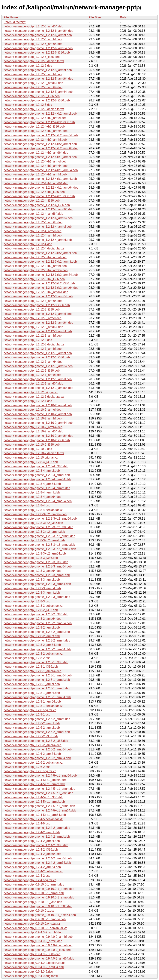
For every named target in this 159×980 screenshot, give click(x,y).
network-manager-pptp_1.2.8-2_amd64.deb (33, 619)
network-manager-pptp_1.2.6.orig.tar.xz (30, 771)
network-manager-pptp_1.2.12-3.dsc (28, 340)
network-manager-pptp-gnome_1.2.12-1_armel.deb (38, 379)
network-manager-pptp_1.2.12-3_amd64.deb (33, 327)
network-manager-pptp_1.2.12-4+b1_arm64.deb (36, 166)
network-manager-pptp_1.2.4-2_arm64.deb (32, 867)
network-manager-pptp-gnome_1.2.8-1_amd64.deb (38, 675)
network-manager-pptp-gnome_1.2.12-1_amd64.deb (38, 388)
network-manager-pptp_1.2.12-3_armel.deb (33, 318)
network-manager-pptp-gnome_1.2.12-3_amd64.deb (38, 323)
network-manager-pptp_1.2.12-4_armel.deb (33, 231)
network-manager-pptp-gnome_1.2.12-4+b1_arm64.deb (41, 170)
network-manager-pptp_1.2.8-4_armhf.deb (32, 492)
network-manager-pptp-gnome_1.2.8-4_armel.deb (37, 475)
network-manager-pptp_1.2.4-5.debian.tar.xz (33, 819)
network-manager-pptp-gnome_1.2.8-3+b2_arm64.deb (40, 549)
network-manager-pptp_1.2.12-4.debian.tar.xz (34, 248)
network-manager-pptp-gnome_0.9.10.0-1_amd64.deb (40, 915)
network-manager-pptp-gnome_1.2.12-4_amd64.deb (38, 209)
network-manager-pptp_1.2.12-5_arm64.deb (33, 87)
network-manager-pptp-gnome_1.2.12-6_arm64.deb (38, 48)
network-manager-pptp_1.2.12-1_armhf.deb (33, 349)
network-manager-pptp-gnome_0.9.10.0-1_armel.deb (39, 897)
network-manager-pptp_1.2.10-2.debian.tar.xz (34, 453)
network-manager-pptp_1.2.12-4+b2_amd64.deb (36, 153)
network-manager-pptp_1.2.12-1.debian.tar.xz (34, 397)
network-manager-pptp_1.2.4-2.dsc (27, 876)
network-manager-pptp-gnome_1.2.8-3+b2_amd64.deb (40, 519)
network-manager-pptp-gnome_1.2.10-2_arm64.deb (38, 423)
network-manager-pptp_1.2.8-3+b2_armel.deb (34, 540)
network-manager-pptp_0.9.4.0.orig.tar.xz (31, 976)
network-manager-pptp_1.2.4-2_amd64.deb (33, 854)
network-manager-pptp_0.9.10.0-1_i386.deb (33, 902)
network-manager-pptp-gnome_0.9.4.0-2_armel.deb (38, 945)
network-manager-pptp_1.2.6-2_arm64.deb (32, 754)
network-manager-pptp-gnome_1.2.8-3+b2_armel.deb (39, 545)
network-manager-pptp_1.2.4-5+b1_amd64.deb (35, 780)
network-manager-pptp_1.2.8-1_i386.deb (31, 667)
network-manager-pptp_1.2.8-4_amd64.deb (33, 497)
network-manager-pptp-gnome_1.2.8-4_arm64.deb (37, 479)
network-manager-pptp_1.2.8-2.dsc (27, 658)
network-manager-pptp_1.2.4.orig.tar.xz (30, 880)
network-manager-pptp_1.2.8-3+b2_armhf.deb (34, 532)
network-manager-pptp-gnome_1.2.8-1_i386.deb (36, 662)
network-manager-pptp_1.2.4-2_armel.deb (32, 841)
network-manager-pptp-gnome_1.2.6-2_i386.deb (36, 741)
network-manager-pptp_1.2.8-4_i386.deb (31, 462)
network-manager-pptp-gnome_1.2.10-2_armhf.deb (38, 414)
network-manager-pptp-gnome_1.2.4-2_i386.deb (36, 845)
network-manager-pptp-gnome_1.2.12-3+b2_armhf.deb (40, 262)
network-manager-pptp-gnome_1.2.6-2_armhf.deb (37, 719)
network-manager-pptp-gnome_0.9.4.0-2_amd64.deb (39, 958)
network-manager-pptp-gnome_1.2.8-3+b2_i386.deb (38, 527)
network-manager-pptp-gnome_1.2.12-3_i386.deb (37, 305)
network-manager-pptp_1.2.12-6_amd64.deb (33, 26)
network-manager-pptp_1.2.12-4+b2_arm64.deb (36, 131)
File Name (11, 17)
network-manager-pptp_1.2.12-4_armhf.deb (33, 235)
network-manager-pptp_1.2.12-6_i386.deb (32, 57)
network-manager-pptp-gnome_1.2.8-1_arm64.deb (37, 697)
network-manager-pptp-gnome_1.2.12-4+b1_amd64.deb (41, 188)
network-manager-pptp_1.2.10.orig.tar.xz (31, 458)
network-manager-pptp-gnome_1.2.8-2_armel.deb (37, 632)
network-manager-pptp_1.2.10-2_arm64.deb (33, 427)
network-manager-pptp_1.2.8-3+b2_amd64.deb (35, 514)
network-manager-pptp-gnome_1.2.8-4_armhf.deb (37, 488)
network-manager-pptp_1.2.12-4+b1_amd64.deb (36, 183)
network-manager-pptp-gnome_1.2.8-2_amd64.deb (38, 623)
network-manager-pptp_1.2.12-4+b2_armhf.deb (35, 140)
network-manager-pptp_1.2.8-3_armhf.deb (32, 593)
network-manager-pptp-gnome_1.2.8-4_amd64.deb (38, 501)
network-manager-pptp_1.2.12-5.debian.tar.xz (34, 109)
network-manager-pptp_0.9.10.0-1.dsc (29, 911)
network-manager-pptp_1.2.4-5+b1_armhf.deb (34, 784)
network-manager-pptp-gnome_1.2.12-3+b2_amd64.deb (41, 288)
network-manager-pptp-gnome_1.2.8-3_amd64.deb (38, 566)
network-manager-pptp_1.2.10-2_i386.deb (32, 445)
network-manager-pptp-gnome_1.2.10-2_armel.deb (38, 405)
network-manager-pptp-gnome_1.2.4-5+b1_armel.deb (39, 806)
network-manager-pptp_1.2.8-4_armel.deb (32, 471)
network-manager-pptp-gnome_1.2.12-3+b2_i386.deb (39, 283)
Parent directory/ (15, 22)
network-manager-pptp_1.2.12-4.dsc (28, 244)
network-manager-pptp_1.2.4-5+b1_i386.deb (33, 797)
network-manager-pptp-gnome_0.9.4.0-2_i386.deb (37, 950)
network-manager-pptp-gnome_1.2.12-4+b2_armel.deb (40, 114)
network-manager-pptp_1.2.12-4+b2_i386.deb (34, 127)
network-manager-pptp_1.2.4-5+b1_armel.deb (34, 802)
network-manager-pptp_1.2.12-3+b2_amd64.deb (36, 292)
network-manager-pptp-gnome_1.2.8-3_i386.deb (36, 562)
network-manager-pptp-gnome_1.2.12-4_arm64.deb (38, 218)
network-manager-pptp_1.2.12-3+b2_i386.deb (34, 279)
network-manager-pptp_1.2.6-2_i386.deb (31, 736)
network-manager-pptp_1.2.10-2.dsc (28, 449)
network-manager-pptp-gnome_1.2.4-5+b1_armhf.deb (39, 789)
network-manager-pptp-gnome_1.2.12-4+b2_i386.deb (39, 122)
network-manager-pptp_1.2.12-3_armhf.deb (33, 336)
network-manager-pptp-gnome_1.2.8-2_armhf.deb (37, 640)
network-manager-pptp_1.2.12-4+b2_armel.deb (35, 118)
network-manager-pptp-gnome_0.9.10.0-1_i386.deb (38, 906)
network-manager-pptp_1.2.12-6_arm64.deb (33, 44)
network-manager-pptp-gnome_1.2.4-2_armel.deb (37, 837)
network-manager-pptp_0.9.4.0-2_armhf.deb (33, 932)
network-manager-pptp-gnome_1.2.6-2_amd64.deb (38, 749)
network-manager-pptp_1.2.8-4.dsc (27, 505)
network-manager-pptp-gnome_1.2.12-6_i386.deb (37, 53)
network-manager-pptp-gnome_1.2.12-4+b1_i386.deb (39, 196)
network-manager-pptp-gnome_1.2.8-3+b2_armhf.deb (39, 536)
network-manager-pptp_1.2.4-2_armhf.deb (32, 832)
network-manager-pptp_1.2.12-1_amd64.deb (33, 383)
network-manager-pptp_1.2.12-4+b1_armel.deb (35, 161)
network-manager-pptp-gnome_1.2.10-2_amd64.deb (38, 436)
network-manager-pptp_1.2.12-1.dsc (28, 401)
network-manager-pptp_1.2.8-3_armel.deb (32, 580)
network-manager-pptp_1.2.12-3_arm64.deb (33, 301)
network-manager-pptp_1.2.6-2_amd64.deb (33, 745)
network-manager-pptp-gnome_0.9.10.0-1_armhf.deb (39, 889)
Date (123, 17)
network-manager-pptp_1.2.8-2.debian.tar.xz (33, 654)
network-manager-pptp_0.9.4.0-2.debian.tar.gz (34, 963)
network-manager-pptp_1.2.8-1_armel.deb (32, 684)
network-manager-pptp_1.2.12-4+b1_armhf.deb (35, 174)
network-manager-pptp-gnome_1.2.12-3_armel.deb (38, 314)
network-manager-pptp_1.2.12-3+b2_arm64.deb (36, 270)
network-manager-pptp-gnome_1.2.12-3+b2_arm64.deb (41, 275)
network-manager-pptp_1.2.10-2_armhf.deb (33, 418)
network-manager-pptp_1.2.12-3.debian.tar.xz (34, 344)
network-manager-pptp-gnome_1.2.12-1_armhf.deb (38, 353)
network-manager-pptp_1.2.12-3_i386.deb (32, 309)
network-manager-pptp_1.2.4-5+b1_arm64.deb (35, 815)
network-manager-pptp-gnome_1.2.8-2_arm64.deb (37, 649)
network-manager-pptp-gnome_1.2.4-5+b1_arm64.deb (40, 810)
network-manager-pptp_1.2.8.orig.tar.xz (30, 710)
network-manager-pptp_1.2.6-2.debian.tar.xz (33, 763)
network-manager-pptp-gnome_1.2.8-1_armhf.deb (37, 688)
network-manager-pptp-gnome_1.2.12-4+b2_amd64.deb (41, 148)
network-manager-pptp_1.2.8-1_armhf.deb (32, 693)
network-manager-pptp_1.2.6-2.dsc (27, 767)
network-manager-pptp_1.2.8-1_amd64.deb (33, 671)
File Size (95, 17)
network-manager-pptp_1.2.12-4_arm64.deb (33, 222)
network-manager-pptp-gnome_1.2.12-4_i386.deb (37, 205)
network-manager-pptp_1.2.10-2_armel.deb (33, 410)
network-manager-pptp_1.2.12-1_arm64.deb (33, 362)
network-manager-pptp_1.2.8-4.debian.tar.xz (33, 510)
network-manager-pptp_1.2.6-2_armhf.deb (32, 723)
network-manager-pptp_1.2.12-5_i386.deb (32, 96)
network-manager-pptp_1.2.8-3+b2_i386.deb (33, 523)
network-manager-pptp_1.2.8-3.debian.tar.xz (33, 606)
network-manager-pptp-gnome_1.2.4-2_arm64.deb (37, 863)
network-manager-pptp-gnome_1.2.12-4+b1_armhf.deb (40, 179)
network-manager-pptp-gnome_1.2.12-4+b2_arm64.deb (41, 135)
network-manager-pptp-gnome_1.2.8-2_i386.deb (36, 614)
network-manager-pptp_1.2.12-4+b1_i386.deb (34, 192)
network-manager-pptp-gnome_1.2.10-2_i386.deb (37, 440)
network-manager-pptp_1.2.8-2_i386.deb (31, 610)
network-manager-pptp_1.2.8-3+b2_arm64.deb (35, 553)
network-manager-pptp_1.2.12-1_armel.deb (33, 375)
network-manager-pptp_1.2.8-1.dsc (27, 714)
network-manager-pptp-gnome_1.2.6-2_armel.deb (37, 732)
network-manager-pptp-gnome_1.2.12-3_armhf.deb (38, 331)
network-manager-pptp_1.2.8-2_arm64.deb (32, 645)
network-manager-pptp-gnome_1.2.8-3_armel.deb (37, 575)
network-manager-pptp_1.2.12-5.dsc (28, 105)
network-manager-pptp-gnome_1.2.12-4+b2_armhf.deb (40, 144)
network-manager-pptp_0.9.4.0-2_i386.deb (32, 954)
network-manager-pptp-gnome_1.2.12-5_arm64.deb (38, 92)
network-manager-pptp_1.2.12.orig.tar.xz (31, 392)
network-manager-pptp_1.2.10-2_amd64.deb (33, 431)
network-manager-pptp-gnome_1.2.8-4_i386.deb (36, 466)
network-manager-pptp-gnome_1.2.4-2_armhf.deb (37, 828)
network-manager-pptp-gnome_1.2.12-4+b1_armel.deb (40, 157)
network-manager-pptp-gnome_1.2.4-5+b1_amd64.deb (40, 776)
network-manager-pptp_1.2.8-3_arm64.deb (32, 588)
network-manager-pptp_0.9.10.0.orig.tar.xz (32, 924)
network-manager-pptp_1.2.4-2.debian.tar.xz (33, 871)
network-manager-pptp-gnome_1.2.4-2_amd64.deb (38, 858)
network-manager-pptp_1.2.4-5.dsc (27, 823)
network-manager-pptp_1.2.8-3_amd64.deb (33, 571)
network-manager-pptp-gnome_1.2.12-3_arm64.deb (38, 296)
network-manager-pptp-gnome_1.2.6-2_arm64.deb (37, 758)
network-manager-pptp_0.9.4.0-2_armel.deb (33, 941)
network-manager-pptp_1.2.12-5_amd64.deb (33, 83)
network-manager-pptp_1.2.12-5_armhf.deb (33, 74)
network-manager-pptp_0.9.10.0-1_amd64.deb (35, 919)
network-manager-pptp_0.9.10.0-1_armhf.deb (34, 884)
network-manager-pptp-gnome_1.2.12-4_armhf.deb (38, 240)
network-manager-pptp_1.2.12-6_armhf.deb (33, 39)
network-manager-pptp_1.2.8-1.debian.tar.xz (33, 706)
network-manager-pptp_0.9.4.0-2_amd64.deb (34, 967)
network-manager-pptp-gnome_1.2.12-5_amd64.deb (38, 79)
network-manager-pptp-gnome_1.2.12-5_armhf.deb (38, 70)
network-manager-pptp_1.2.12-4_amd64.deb (33, 214)
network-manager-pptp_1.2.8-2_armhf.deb (32, 636)
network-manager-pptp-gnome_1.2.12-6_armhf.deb (38, 35)
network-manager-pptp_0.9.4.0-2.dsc (28, 972)
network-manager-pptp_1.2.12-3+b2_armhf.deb (35, 266)
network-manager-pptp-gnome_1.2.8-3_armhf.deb (37, 597)
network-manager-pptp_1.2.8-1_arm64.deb (32, 702)
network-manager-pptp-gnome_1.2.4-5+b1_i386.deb (38, 793)
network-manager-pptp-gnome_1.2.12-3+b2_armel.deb (40, 253)
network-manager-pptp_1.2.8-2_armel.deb (32, 628)
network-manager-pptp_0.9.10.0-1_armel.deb (34, 893)
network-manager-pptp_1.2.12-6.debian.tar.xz (34, 61)
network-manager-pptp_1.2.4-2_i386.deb (31, 850)
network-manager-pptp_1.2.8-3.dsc (27, 601)
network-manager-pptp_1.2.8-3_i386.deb (31, 558)
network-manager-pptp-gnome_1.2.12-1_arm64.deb (38, 366)
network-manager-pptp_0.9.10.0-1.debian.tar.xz (35, 928)
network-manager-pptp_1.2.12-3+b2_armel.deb (35, 257)
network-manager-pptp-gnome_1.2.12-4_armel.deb (38, 227)
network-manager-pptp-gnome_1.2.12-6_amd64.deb (38, 31)
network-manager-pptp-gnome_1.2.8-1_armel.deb (37, 680)
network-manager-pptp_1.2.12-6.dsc (28, 66)
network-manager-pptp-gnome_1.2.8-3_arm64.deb (37, 584)
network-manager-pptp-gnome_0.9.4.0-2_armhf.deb (38, 937)
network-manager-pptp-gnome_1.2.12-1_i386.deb (37, 357)
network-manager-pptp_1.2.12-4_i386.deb (32, 201)
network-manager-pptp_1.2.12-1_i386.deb (32, 371)
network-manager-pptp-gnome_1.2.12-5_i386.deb (37, 100)
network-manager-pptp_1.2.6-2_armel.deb (32, 728)
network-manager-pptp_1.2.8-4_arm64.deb (32, 484)
